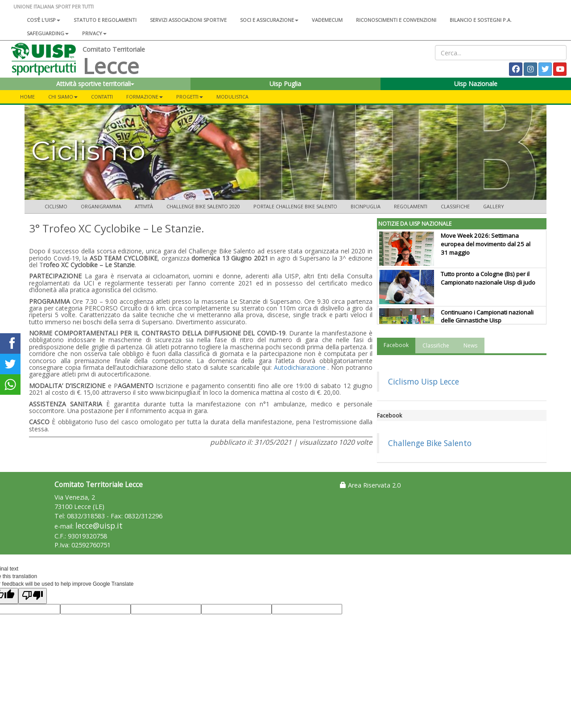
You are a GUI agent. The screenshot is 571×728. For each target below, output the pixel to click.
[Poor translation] (33, 596)
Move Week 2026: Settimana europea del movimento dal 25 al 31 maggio (486, 244)
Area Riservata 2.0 (370, 485)
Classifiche (455, 206)
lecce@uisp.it (99, 526)
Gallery (494, 206)
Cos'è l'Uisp (43, 20)
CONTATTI (102, 97)
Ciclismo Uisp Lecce (424, 381)
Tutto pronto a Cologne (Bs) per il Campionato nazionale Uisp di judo (488, 278)
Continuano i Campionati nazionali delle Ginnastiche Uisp (487, 316)
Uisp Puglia (285, 84)
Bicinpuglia (366, 206)
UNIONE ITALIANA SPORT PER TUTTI (54, 6)
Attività (144, 206)
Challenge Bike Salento (430, 443)
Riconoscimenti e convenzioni (396, 20)
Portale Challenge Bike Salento (295, 206)
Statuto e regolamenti (105, 20)
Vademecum (327, 20)
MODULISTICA (232, 97)
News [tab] (470, 345)
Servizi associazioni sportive (188, 20)
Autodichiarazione (300, 367)
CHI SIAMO (63, 97)
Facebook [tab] (396, 345)
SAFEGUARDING (48, 33)
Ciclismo (56, 206)
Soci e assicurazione (269, 20)
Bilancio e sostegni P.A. (481, 20)
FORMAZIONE (145, 97)
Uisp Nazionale (476, 84)
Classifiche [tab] (436, 345)
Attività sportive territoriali (95, 84)
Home (27, 97)
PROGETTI (190, 97)
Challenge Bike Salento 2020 (203, 206)
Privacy (94, 33)
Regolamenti (411, 206)
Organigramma (101, 206)
